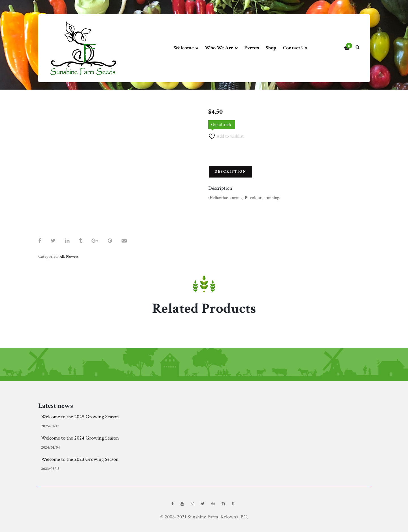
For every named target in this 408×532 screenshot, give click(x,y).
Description (230, 172)
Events (252, 48)
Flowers (72, 257)
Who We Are (221, 48)
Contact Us (295, 48)
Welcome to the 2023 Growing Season (80, 459)
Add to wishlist (226, 136)
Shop (271, 48)
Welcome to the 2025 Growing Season (80, 417)
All (62, 257)
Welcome (186, 48)
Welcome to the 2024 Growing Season (80, 438)
